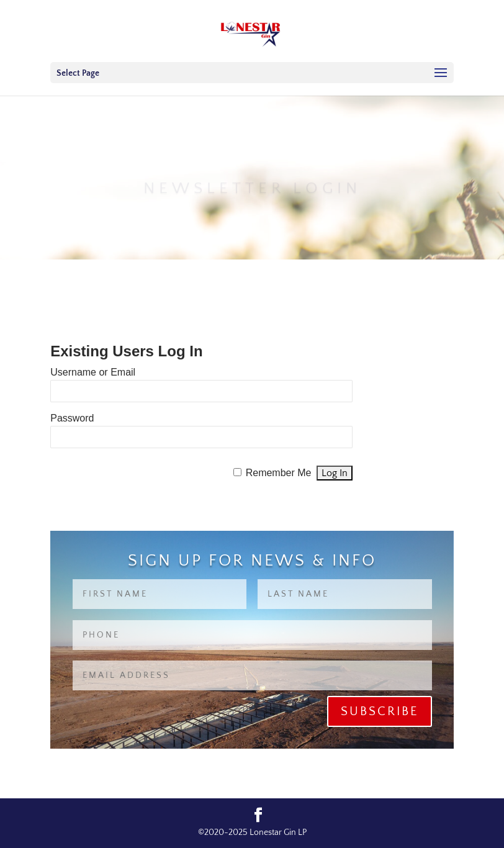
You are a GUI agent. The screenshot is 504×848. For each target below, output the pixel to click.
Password (72, 418)
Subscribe (380, 711)
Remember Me (279, 473)
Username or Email (93, 372)
